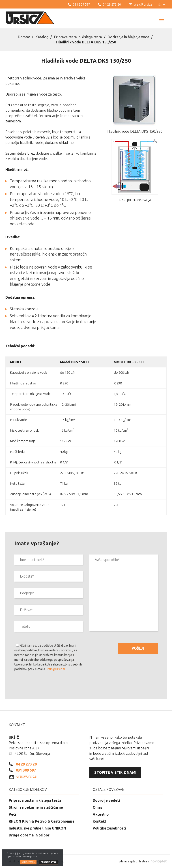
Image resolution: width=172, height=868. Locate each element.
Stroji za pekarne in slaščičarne (36, 807)
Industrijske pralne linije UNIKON (37, 828)
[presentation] (48, 686)
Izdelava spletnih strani (142, 861)
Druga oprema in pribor (29, 835)
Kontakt (100, 821)
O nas (98, 807)
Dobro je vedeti (106, 800)
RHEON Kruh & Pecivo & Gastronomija (42, 821)
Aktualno (101, 814)
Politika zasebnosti (109, 828)
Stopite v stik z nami (115, 772)
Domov (24, 37)
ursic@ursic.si (55, 669)
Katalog (42, 37)
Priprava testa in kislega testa (78, 37)
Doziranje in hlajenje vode (128, 37)
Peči (12, 814)
